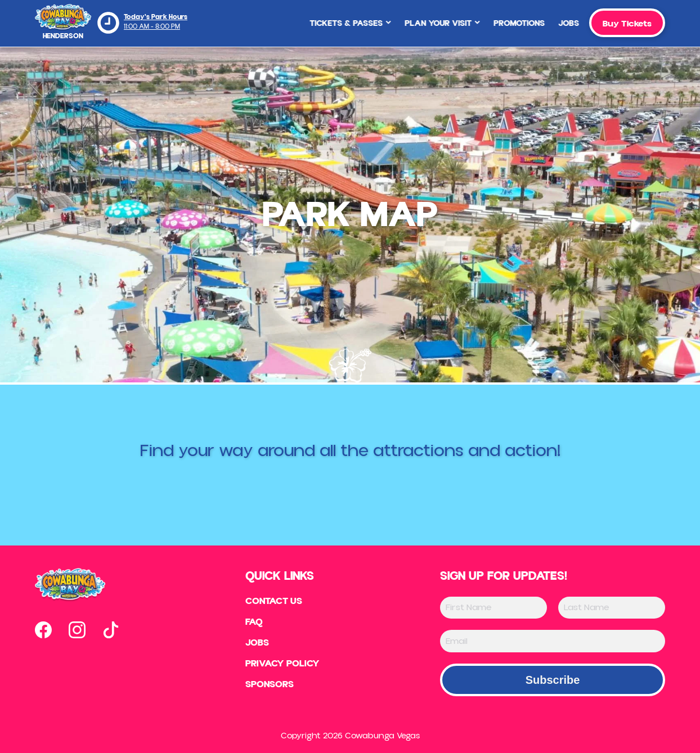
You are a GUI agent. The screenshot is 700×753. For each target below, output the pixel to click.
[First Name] (493, 608)
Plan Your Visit (432, 23)
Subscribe (553, 680)
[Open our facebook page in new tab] (43, 630)
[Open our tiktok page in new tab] (111, 630)
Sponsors (269, 687)
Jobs (558, 23)
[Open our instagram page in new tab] (77, 630)
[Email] (553, 641)
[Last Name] (612, 608)
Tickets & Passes (340, 23)
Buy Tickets (627, 24)
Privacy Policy (282, 666)
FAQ (253, 623)
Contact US (274, 602)
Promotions (508, 23)
